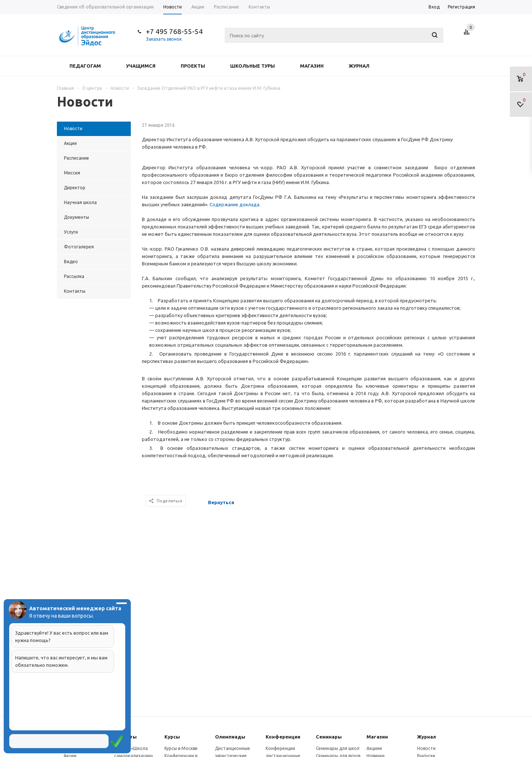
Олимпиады (230, 737)
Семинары (329, 737)
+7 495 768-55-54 (174, 31)
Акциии (374, 748)
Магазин (312, 66)
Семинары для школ (338, 748)
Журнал (359, 66)
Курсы (172, 737)
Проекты (193, 66)
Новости (426, 748)
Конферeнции (283, 737)
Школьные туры (253, 66)
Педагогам (85, 66)
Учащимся (141, 66)
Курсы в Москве (181, 748)
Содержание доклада (234, 204)
